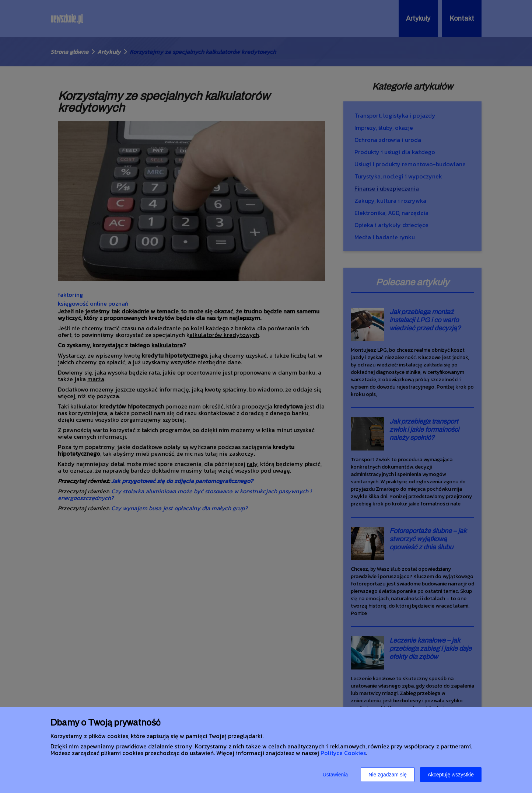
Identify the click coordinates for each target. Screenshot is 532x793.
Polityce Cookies (343, 753)
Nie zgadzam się (388, 775)
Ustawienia (335, 775)
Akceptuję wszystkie (451, 775)
